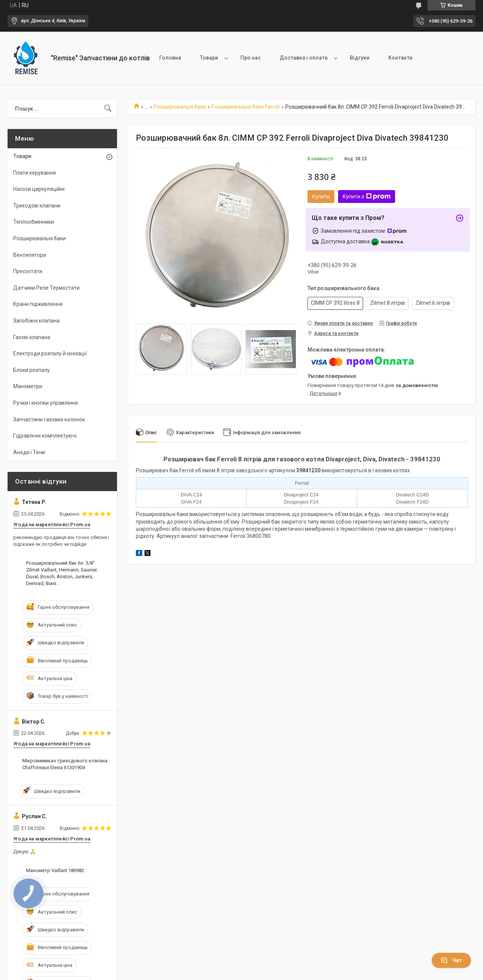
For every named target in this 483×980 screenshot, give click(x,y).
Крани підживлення (38, 304)
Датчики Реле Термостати (46, 288)
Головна (170, 58)
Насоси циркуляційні (39, 189)
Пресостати (28, 271)
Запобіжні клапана (36, 321)
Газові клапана (32, 337)
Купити (321, 197)
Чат (451, 960)
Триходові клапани (37, 206)
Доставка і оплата (304, 58)
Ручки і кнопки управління (45, 403)
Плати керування (35, 173)
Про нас (251, 58)
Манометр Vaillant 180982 (55, 870)
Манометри (28, 386)
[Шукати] (108, 109)
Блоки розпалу (32, 370)
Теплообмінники (34, 222)
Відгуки (360, 58)
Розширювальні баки (180, 107)
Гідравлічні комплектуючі (45, 436)
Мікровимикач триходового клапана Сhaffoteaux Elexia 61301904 (65, 764)
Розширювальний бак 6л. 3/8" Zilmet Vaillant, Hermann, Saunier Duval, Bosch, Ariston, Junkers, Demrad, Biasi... (62, 573)
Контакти (400, 58)
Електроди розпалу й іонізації (50, 353)
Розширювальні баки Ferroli (245, 107)
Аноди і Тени (29, 452)
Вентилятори (30, 255)
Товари (209, 58)
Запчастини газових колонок (49, 419)
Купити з (367, 197)
